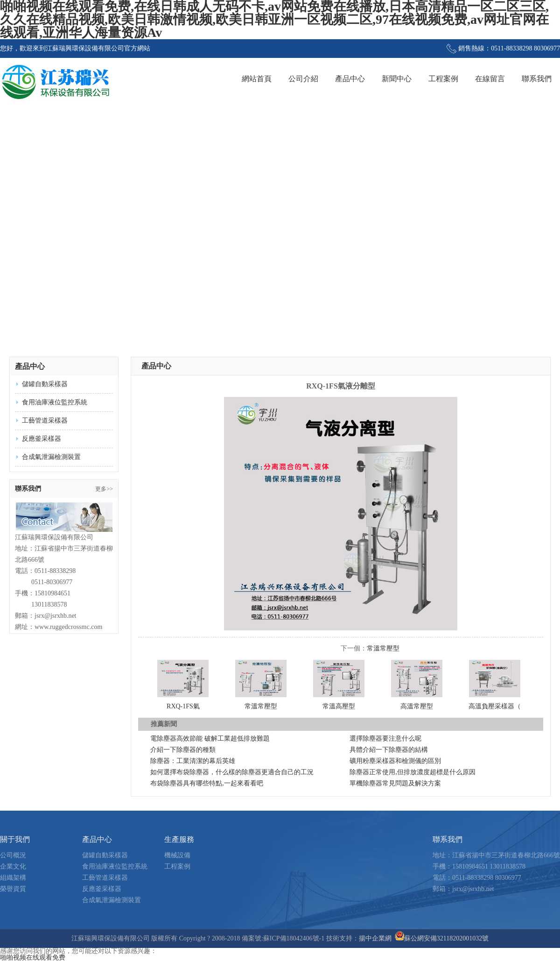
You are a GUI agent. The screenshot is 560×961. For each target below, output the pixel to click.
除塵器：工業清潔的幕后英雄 (193, 761)
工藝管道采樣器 (45, 420)
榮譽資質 (13, 889)
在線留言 (490, 79)
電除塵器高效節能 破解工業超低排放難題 (210, 738)
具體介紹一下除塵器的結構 (389, 750)
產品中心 (350, 79)
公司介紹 (303, 79)
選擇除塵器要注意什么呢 (385, 738)
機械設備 (177, 855)
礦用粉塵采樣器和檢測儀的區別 (395, 761)
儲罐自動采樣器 (45, 384)
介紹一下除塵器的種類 (183, 750)
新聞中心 (397, 79)
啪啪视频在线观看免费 (33, 957)
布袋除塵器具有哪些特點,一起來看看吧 (207, 783)
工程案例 (443, 79)
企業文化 (13, 866)
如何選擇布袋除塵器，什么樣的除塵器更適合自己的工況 (232, 772)
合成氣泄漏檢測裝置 (51, 457)
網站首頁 (257, 79)
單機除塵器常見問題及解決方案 (395, 783)
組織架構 (13, 878)
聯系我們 (537, 79)
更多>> (104, 489)
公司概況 (13, 855)
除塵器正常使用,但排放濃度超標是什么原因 (413, 772)
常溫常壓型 (383, 648)
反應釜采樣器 (42, 439)
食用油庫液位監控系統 (55, 402)
